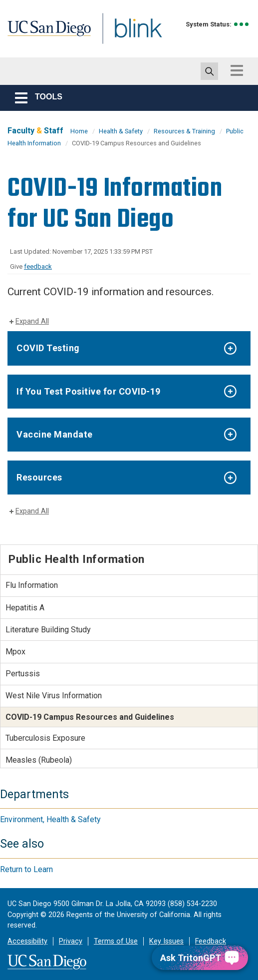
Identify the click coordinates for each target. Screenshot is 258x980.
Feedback (211, 941)
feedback (38, 266)
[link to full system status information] (242, 24)
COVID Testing (48, 348)
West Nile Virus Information (54, 696)
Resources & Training (184, 131)
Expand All (32, 321)
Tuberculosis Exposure (45, 738)
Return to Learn (26, 869)
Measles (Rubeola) (39, 760)
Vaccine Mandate (55, 434)
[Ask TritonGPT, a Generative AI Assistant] (200, 958)
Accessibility (27, 941)
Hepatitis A (25, 608)
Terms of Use (116, 941)
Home (79, 131)
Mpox (15, 652)
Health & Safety (121, 131)
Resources (39, 477)
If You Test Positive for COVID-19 (89, 391)
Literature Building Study (48, 630)
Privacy (71, 941)
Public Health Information (77, 559)
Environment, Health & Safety (50, 819)
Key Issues (166, 941)
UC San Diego (52, 37)
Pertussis (23, 674)
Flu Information (32, 585)
